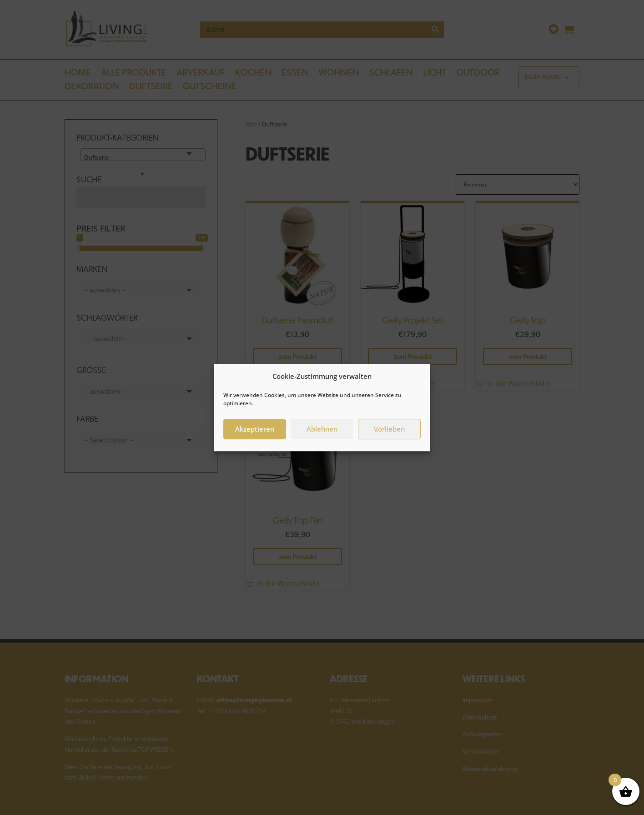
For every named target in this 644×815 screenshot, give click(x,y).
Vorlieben (389, 432)
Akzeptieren (255, 432)
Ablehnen (322, 432)
